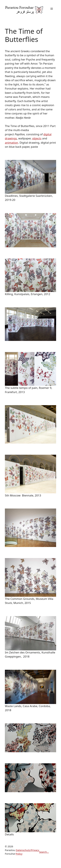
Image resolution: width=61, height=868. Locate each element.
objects (37, 138)
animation (11, 143)
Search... (44, 852)
